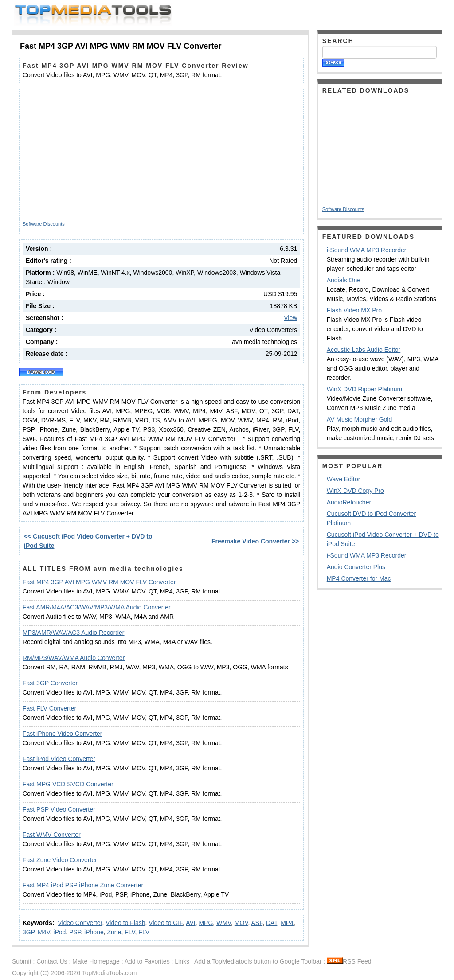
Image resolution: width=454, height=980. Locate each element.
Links (182, 961)
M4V (44, 932)
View (290, 318)
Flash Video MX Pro (354, 310)
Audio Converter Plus (356, 567)
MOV (241, 923)
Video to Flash (125, 923)
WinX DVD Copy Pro (355, 491)
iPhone (94, 932)
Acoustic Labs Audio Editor (364, 350)
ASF (257, 923)
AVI (191, 923)
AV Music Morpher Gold (360, 419)
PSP (75, 932)
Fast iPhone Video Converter (63, 734)
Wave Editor (344, 479)
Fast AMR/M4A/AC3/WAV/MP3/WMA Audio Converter (97, 607)
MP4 (287, 923)
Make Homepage (96, 961)
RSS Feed (349, 961)
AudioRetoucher (349, 502)
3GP (28, 932)
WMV (224, 923)
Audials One (344, 280)
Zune (114, 932)
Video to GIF (166, 923)
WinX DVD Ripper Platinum (364, 389)
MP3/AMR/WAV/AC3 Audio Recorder (74, 633)
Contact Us (52, 961)
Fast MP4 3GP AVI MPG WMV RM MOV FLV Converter (99, 582)
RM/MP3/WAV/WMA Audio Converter (74, 658)
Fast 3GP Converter (50, 683)
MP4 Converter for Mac (359, 578)
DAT (272, 923)
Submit (22, 961)
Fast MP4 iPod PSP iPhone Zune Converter (83, 885)
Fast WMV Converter (52, 835)
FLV (130, 932)
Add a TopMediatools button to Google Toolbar (258, 961)
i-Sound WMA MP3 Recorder (367, 250)
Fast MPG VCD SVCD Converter (68, 784)
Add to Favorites (147, 961)
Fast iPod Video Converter (59, 759)
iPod (59, 932)
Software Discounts (44, 224)
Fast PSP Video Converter (59, 809)
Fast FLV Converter (49, 708)
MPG (206, 923)
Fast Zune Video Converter (60, 860)
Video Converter (80, 923)
